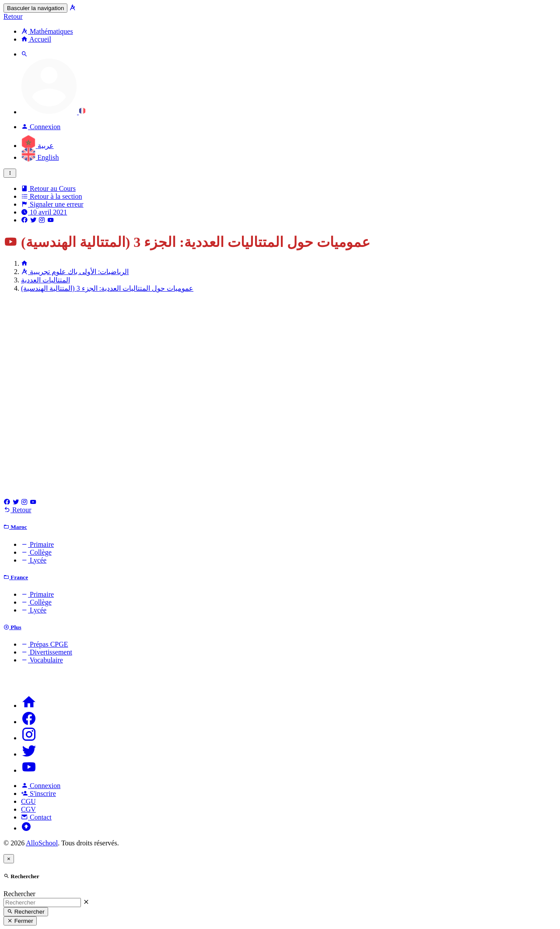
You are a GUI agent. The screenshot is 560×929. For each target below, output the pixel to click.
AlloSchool (42, 843)
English (40, 157)
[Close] (9, 859)
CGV (28, 809)
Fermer (20, 921)
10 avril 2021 (44, 212)
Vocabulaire (42, 660)
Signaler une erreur (52, 204)
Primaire (37, 544)
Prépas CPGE (45, 644)
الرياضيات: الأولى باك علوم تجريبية (75, 272)
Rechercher (19, 894)
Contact (36, 817)
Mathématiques (47, 31)
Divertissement (47, 652)
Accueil (36, 39)
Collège (36, 552)
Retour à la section (52, 196)
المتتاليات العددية (45, 280)
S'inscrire (38, 794)
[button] (53, 112)
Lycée (34, 560)
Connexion (41, 786)
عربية (37, 146)
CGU (28, 801)
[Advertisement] (280, 361)
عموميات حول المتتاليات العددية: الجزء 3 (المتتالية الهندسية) (107, 288)
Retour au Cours (48, 188)
